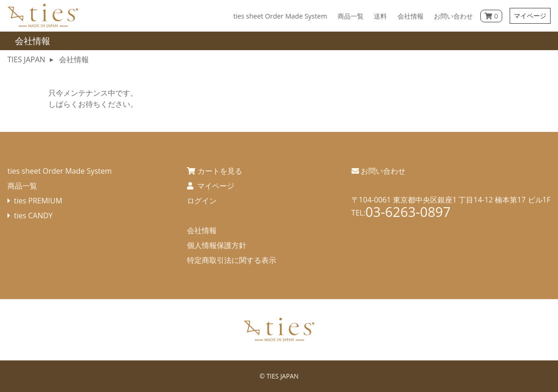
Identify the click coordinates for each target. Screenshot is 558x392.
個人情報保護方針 (217, 245)
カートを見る (220, 171)
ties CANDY (33, 216)
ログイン (202, 201)
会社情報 (202, 230)
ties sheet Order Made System (60, 171)
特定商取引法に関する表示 (232, 260)
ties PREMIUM (38, 201)
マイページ (530, 16)
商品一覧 (22, 186)
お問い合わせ (383, 171)
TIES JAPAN (282, 376)
